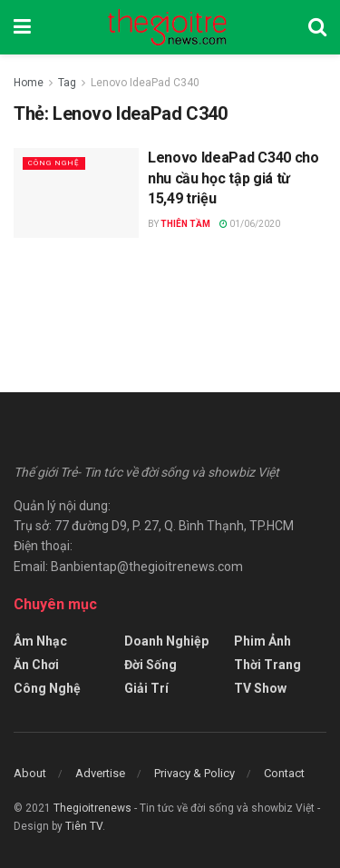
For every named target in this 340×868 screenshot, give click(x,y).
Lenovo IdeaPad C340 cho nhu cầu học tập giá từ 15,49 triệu (233, 178)
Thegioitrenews (94, 808)
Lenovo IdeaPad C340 (145, 83)
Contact (284, 773)
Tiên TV (84, 826)
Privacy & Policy (194, 773)
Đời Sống (151, 665)
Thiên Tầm (185, 224)
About (30, 773)
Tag (67, 83)
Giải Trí (146, 688)
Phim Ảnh (262, 641)
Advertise (100, 773)
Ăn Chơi (36, 665)
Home (29, 83)
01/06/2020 (250, 224)
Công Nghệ (54, 163)
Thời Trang (267, 665)
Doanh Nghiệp (166, 641)
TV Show (260, 688)
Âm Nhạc (40, 641)
